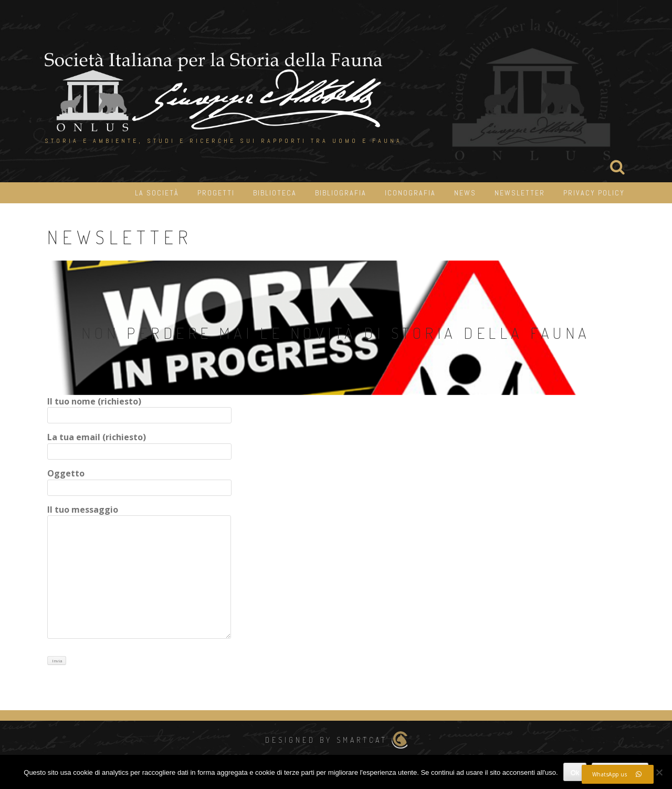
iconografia (410, 193)
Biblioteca (275, 193)
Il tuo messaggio (139, 573)
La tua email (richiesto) (139, 444)
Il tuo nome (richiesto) (139, 408)
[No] (659, 772)
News (465, 193)
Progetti (216, 193)
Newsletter (520, 193)
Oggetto (139, 480)
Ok (575, 772)
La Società (157, 193)
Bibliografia (341, 193)
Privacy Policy (594, 193)
